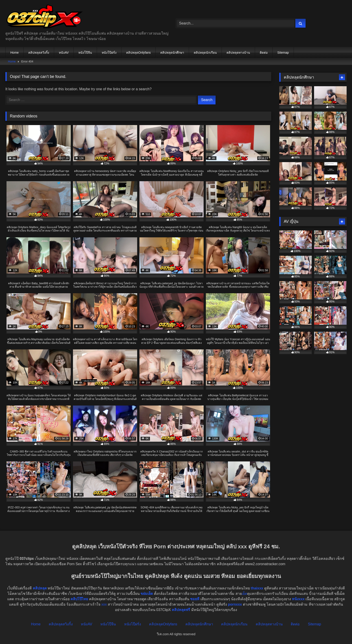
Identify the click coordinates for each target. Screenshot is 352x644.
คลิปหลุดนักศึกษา (172, 53)
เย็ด (244, 594)
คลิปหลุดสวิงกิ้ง (39, 53)
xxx (104, 604)
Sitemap (283, 53)
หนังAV (64, 53)
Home (14, 53)
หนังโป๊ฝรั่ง (109, 53)
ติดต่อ (264, 53)
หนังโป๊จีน (85, 53)
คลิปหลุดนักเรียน (205, 53)
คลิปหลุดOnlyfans (138, 53)
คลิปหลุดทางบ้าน (238, 53)
